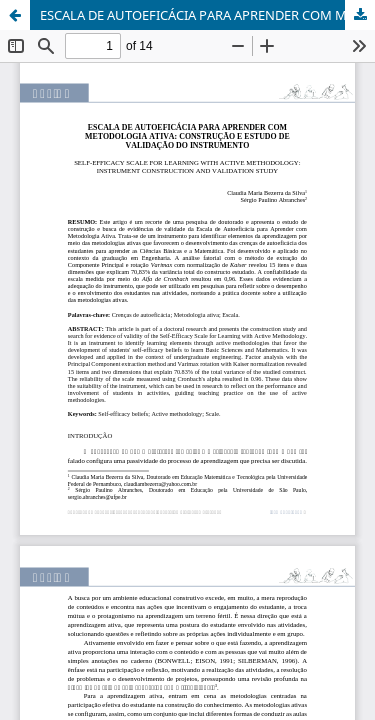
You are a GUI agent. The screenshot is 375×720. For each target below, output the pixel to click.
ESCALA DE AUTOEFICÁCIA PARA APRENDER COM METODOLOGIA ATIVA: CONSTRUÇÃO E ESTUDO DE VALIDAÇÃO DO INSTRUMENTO (207, 15)
